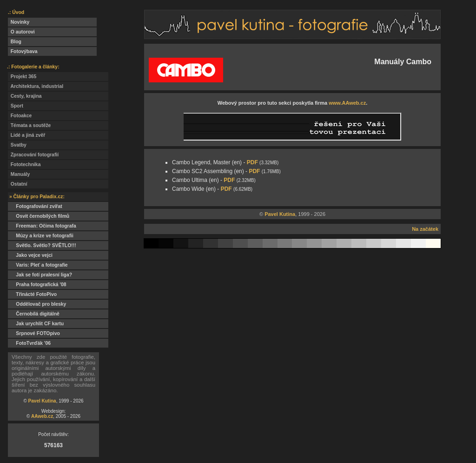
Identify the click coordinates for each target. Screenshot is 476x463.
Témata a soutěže (29, 125)
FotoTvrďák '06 (29, 343)
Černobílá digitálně (34, 314)
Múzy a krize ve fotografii (41, 236)
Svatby (17, 145)
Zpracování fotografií (33, 155)
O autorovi (21, 32)
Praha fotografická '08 (37, 285)
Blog (15, 42)
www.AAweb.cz (347, 103)
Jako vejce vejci (30, 255)
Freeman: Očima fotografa (42, 226)
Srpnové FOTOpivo (34, 333)
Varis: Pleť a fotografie (38, 265)
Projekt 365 (22, 77)
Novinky (19, 22)
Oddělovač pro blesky (37, 304)
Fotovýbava (23, 51)
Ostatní (18, 184)
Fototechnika (24, 164)
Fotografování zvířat (35, 206)
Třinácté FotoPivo (32, 294)
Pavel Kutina (42, 401)
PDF (252, 162)
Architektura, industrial (36, 86)
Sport (16, 106)
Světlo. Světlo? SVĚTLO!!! (42, 245)
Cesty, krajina (25, 96)
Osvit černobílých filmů (39, 216)
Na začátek (425, 229)
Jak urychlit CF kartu (36, 324)
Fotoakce (20, 116)
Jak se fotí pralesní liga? (40, 275)
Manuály (19, 174)
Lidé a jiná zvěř (26, 135)
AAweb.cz (42, 416)
